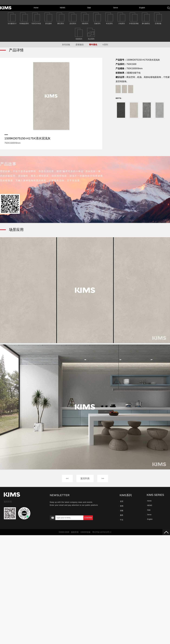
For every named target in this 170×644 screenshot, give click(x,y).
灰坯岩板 (66, 45)
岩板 (121, 511)
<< (67, 478)
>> (103, 478)
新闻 (121, 506)
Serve (149, 515)
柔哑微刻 (80, 45)
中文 (121, 520)
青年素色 (93, 45)
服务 (121, 515)
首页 (121, 501)
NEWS (149, 505)
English (149, 519)
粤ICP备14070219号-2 (102, 532)
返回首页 (8, 502)
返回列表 (85, 478)
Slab (148, 510)
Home (149, 501)
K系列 (105, 45)
